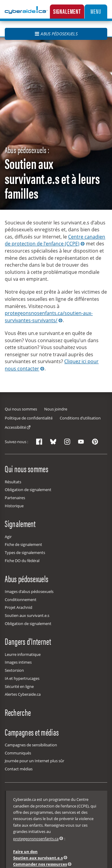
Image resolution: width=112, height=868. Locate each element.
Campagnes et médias (32, 732)
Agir (8, 537)
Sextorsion (14, 670)
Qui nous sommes (21, 409)
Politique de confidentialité (29, 418)
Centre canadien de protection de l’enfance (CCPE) (55, 240)
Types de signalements (25, 552)
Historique (14, 506)
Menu (96, 11)
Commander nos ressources (40, 864)
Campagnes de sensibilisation (31, 745)
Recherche (18, 712)
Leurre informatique (23, 654)
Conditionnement (21, 600)
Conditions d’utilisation (80, 418)
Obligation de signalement (28, 490)
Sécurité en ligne (19, 686)
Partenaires (15, 498)
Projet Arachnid (19, 607)
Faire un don (25, 852)
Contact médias (19, 769)
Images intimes (18, 662)
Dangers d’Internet (28, 641)
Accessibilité (15, 427)
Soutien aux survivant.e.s (27, 615)
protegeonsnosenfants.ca (36, 839)
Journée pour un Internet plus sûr (34, 761)
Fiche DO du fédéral (22, 561)
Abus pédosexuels (56, 34)
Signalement (67, 11)
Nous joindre (56, 409)
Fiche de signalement (23, 544)
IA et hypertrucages (22, 678)
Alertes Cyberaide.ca (23, 694)
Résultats (13, 482)
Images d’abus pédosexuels (29, 591)
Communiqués (18, 753)
